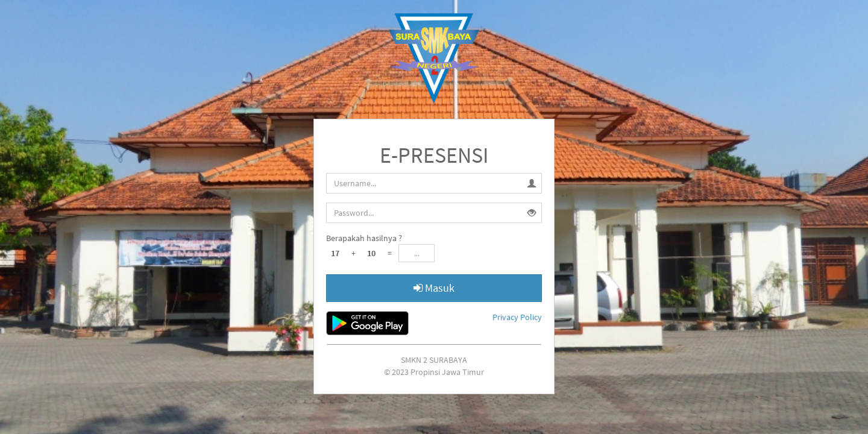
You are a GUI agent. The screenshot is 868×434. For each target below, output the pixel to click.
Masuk (434, 288)
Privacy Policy (517, 317)
